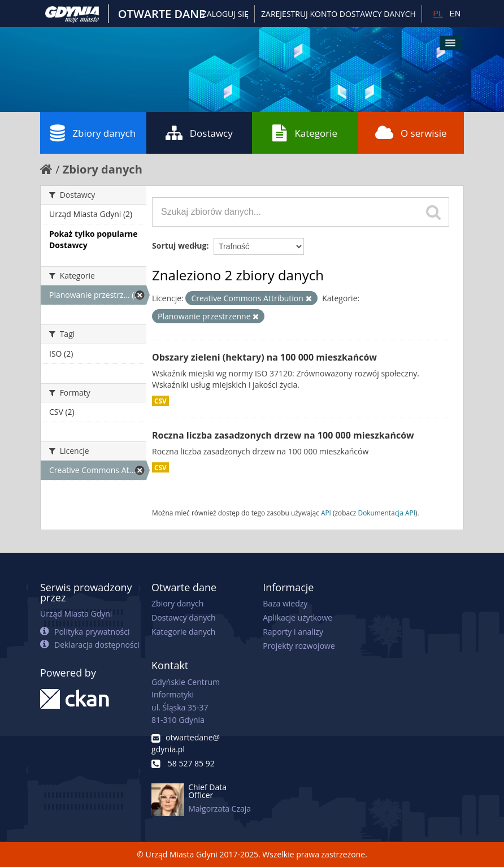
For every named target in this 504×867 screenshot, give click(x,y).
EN (455, 14)
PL (438, 14)
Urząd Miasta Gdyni (76, 614)
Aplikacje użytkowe (297, 617)
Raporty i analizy (293, 632)
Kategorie (305, 133)
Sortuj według (179, 246)
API (326, 513)
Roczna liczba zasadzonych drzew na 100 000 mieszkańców (283, 435)
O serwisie (411, 133)
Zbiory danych (93, 133)
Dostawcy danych (183, 617)
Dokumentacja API (387, 513)
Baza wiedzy (285, 603)
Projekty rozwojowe (299, 646)
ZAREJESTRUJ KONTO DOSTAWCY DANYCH (338, 14)
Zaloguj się (225, 14)
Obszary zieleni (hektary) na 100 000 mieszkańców (264, 357)
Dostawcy (199, 133)
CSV (160, 401)
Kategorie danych (183, 632)
